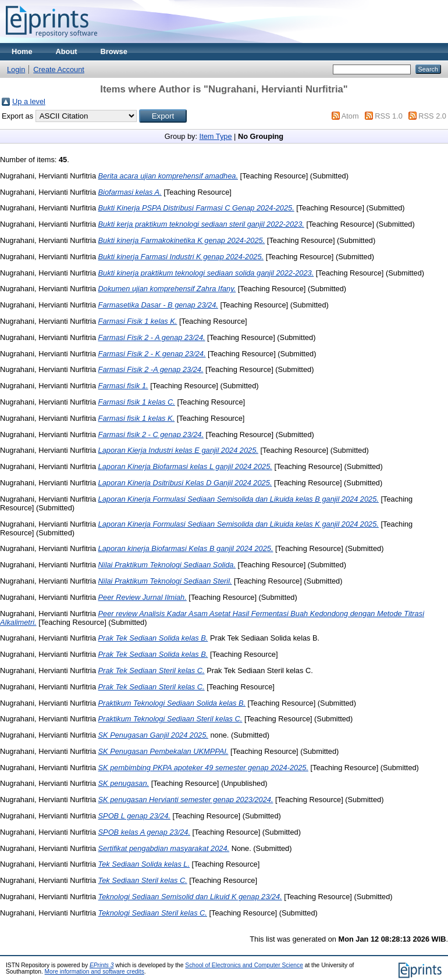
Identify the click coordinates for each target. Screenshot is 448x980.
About (67, 51)
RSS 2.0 (432, 116)
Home (22, 51)
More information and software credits (95, 972)
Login (16, 69)
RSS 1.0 (389, 116)
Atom (350, 116)
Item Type (216, 136)
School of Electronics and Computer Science (244, 965)
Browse (114, 51)
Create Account (59, 69)
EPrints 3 (102, 965)
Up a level (29, 101)
